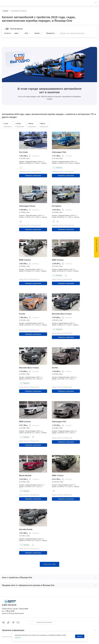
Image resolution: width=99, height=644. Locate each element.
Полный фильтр (16, 29)
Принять (80, 636)
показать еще (49, 567)
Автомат (37, 33)
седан (16, 33)
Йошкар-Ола (50, 33)
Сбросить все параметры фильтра (72, 33)
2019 (26, 33)
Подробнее (18, 637)
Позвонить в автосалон (33, 176)
